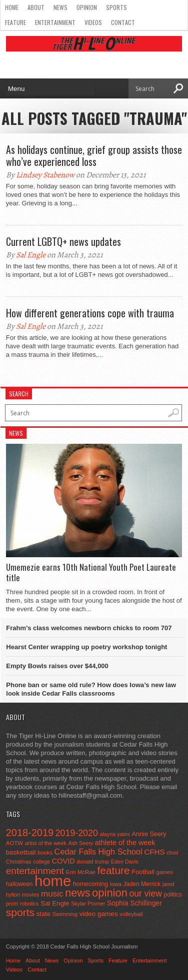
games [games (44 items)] (164, 872)
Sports (116, 7)
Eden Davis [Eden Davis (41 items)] (125, 862)
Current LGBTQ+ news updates (63, 241)
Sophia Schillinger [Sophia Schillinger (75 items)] (134, 903)
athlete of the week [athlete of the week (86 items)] (125, 843)
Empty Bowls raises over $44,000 (57, 666)
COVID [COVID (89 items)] (63, 861)
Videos (93, 22)
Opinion (87, 7)
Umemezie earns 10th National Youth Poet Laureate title (91, 572)
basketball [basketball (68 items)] (21, 852)
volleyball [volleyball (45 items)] (131, 914)
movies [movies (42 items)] (30, 895)
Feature (15, 22)
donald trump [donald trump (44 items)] (93, 862)
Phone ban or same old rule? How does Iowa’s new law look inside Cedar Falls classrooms (91, 689)
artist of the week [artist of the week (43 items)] (46, 843)
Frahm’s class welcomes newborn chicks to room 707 (89, 628)
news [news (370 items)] (77, 893)
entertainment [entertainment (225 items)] (35, 871)
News (60, 7)
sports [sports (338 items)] (20, 912)
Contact (123, 22)
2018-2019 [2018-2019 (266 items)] (30, 833)
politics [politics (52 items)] (173, 895)
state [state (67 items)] (44, 914)
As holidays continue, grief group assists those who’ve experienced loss (94, 155)
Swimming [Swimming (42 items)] (65, 914)
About (36, 7)
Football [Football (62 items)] (143, 872)
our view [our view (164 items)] (146, 894)
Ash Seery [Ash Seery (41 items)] (80, 843)
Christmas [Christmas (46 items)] (19, 862)
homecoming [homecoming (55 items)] (90, 884)
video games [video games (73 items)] (99, 914)
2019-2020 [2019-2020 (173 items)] (77, 833)
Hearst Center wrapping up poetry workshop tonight (86, 647)
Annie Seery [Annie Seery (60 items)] (149, 834)
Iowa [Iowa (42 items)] (116, 884)
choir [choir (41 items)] (172, 853)
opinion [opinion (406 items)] (110, 893)
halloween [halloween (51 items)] (19, 884)
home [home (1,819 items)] (53, 881)
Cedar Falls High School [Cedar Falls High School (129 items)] (98, 852)
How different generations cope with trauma (90, 313)
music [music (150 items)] (52, 894)
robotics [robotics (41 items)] (29, 904)
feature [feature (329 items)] (113, 870)
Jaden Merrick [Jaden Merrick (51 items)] (142, 884)
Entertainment (55, 22)
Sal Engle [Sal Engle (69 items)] (55, 903)
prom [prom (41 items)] (12, 904)
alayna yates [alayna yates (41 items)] (114, 834)
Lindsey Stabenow (45, 175)
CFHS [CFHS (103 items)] (154, 852)
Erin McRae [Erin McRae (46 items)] (81, 872)
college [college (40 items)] (41, 862)
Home (12, 7)
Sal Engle (31, 255)
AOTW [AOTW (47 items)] (14, 843)
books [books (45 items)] (45, 853)
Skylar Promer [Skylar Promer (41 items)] (88, 904)
